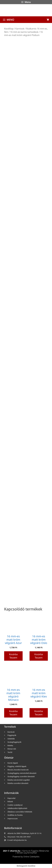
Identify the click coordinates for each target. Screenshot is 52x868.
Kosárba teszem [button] (13, 656)
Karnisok (20, 29)
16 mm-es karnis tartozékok (24, 32)
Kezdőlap (9, 29)
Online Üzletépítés (31, 857)
